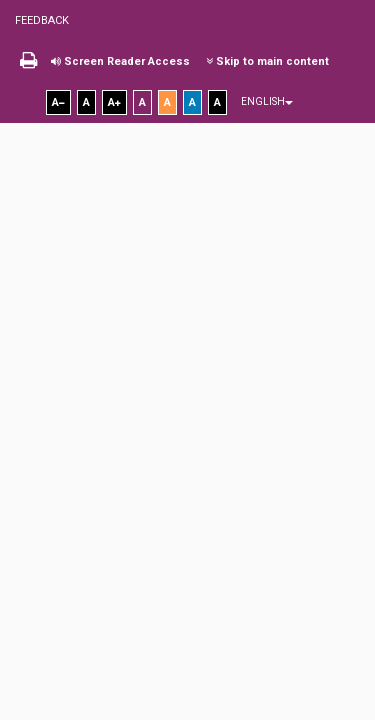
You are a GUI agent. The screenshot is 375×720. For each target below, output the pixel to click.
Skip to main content (267, 61)
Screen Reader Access (120, 61)
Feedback (42, 20)
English (267, 101)
